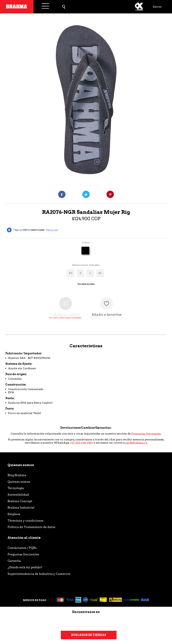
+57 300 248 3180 (81, 443)
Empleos (14, 514)
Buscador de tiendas (89, 635)
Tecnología (16, 488)
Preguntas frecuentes (146, 434)
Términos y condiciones (26, 521)
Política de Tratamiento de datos (31, 527)
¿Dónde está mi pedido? (25, 567)
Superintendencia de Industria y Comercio (39, 574)
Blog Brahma (17, 475)
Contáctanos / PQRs (22, 548)
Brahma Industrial (21, 507)
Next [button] (166, 101)
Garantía (14, 561)
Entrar (157, 7)
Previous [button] (9, 101)
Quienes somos (19, 482)
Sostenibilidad (18, 495)
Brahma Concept (20, 501)
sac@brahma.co (136, 443)
